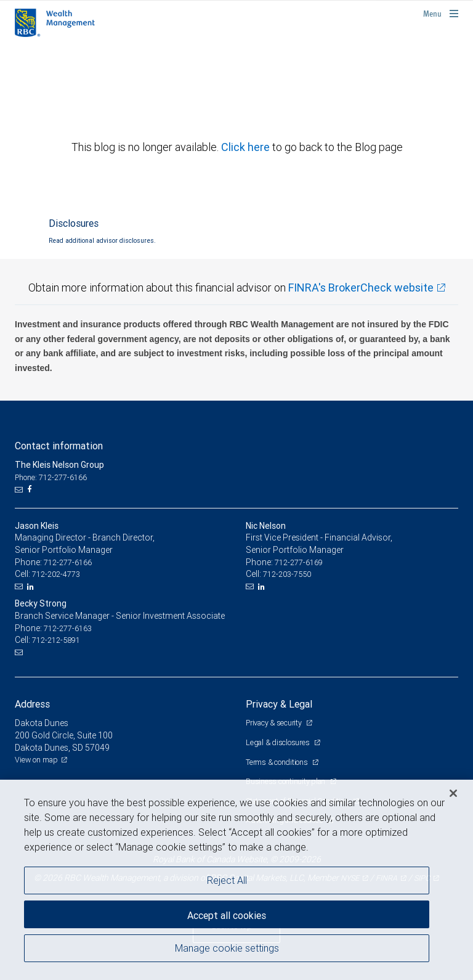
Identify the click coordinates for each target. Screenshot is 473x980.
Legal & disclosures (278, 742)
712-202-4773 (56, 574)
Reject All (227, 880)
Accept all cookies (227, 915)
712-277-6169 (299, 562)
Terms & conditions (277, 762)
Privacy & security (274, 723)
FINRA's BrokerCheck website (361, 288)
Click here (247, 147)
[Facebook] (31, 489)
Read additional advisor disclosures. (102, 240)
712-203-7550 (287, 574)
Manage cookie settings (227, 948)
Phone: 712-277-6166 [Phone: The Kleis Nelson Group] (51, 477)
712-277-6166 (68, 562)
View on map (36, 760)
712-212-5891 (56, 640)
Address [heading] (32, 704)
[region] (236, 880)
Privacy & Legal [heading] (279, 704)
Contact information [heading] (59, 446)
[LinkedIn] (32, 587)
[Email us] (20, 489)
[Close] (453, 793)
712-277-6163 (68, 628)
